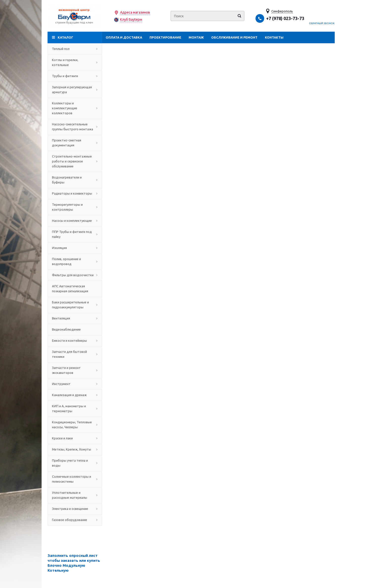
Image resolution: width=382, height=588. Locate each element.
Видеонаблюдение (75, 329)
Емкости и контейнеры (75, 340)
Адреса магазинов (135, 12)
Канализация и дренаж (75, 395)
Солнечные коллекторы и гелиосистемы (75, 479)
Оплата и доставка (124, 37)
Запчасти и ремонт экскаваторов (75, 370)
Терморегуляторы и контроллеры (75, 207)
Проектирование (165, 37)
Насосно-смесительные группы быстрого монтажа (75, 127)
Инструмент (75, 384)
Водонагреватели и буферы (75, 180)
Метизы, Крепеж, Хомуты (75, 449)
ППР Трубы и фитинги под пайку (75, 234)
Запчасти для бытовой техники (75, 354)
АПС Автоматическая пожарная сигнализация (75, 289)
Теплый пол (75, 49)
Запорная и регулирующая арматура (75, 90)
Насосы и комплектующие (75, 221)
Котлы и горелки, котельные (75, 62)
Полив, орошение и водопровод (75, 261)
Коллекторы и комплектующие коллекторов (75, 108)
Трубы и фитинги (75, 76)
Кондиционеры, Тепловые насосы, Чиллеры (75, 425)
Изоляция (75, 248)
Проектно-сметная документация (75, 143)
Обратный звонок (322, 23)
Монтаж (196, 37)
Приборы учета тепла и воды (75, 463)
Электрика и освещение (75, 509)
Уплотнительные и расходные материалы (75, 495)
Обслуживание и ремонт (234, 37)
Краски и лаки (75, 438)
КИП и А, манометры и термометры (75, 408)
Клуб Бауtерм (131, 20)
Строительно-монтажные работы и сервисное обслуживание (75, 161)
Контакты (274, 37)
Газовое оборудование (75, 520)
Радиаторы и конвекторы (75, 193)
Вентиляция (75, 318)
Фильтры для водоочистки (75, 275)
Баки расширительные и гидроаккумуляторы (75, 305)
